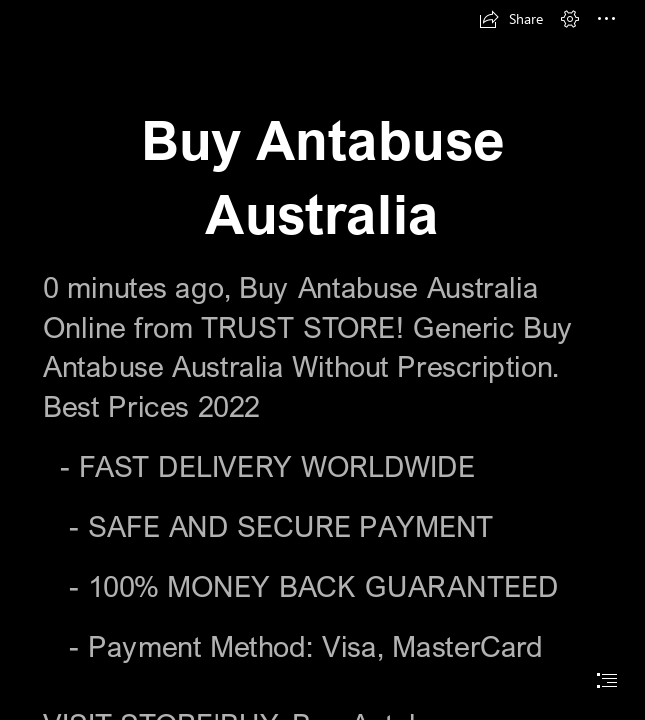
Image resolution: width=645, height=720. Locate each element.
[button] (511, 19)
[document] (322, 360)
